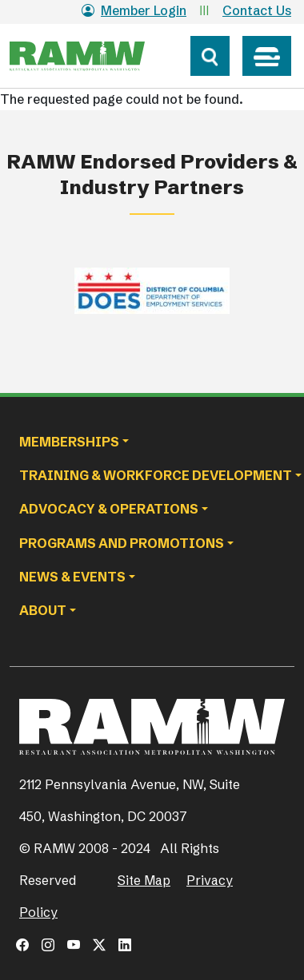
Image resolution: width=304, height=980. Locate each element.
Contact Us (257, 10)
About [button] (43, 610)
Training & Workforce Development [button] (156, 475)
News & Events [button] (72, 577)
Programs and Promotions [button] (122, 543)
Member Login (134, 10)
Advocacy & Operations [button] (109, 509)
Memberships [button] (69, 442)
